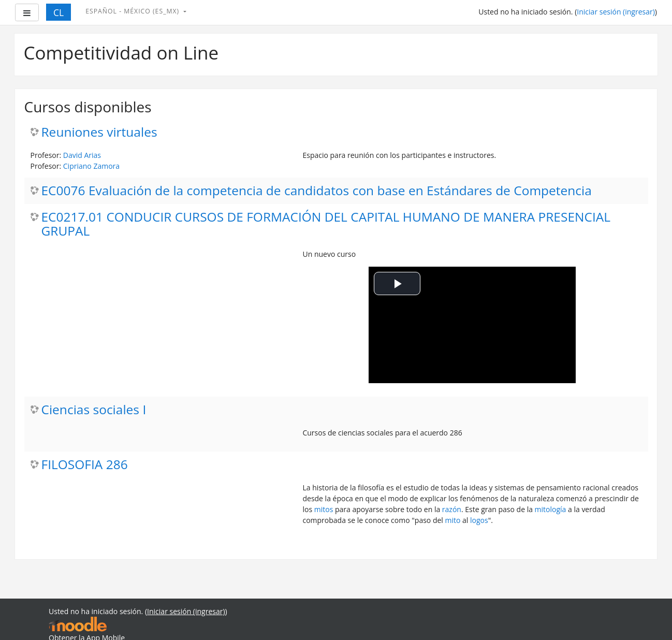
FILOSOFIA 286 (85, 465)
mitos (324, 509)
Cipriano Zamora (91, 166)
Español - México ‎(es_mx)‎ (133, 11)
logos (479, 520)
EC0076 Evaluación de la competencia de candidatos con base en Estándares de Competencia (317, 191)
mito (453, 520)
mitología (551, 509)
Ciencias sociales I (94, 410)
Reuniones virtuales (99, 132)
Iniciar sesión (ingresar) (616, 12)
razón (452, 509)
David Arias (82, 155)
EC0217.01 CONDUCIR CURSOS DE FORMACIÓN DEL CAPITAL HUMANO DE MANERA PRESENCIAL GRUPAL (326, 224)
